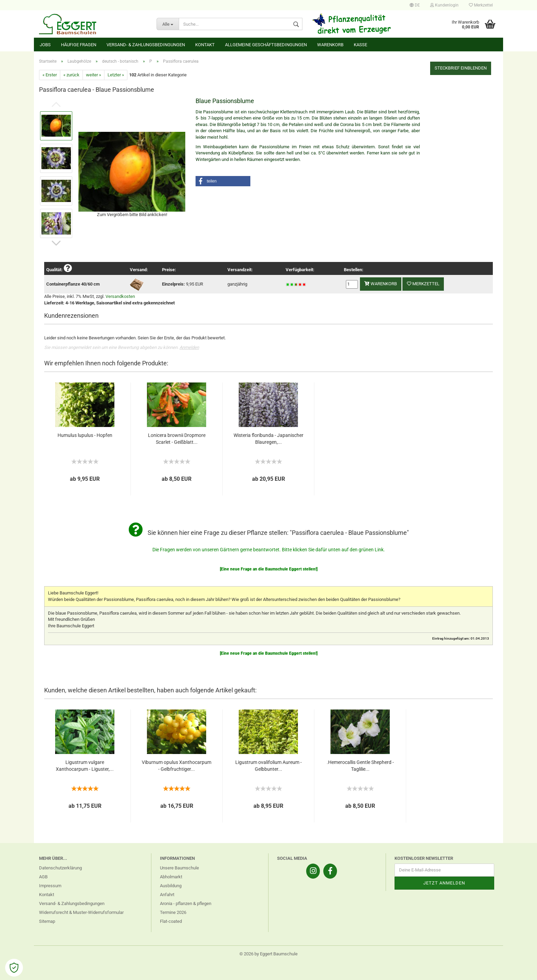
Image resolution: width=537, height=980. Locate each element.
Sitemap (47, 921)
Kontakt (205, 45)
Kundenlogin (444, 5)
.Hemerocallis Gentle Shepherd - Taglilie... (360, 766)
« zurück (71, 75)
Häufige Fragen (79, 45)
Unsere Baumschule (179, 868)
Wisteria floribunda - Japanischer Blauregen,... (268, 439)
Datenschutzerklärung (60, 868)
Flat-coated (171, 921)
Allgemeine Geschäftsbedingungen (266, 45)
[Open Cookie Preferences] (14, 968)
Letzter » (116, 75)
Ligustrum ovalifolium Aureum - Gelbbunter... (268, 766)
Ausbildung (171, 886)
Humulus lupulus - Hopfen (85, 435)
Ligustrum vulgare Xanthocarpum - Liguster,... (85, 766)
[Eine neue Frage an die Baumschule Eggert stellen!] (269, 569)
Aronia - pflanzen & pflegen (186, 903)
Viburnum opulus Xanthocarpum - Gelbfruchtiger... (177, 766)
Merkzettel (481, 5)
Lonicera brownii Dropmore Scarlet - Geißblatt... (177, 439)
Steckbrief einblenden (461, 68)
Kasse (360, 45)
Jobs (45, 45)
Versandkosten (120, 296)
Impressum (50, 886)
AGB (43, 877)
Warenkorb (330, 45)
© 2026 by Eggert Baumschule (268, 954)
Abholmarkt (171, 877)
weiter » (93, 75)
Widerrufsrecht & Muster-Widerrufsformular (81, 912)
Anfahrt (167, 895)
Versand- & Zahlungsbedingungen (146, 45)
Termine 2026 (173, 912)
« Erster (50, 75)
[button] (223, 181)
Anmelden (189, 347)
